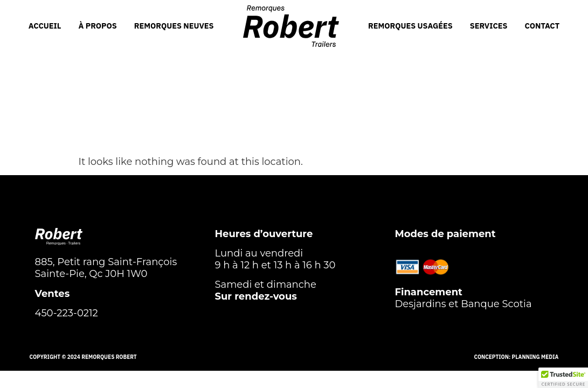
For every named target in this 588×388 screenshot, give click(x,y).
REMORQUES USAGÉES (410, 26)
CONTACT (542, 26)
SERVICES (489, 26)
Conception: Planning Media (517, 357)
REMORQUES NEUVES (174, 26)
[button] (563, 378)
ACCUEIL (45, 26)
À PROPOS (98, 26)
